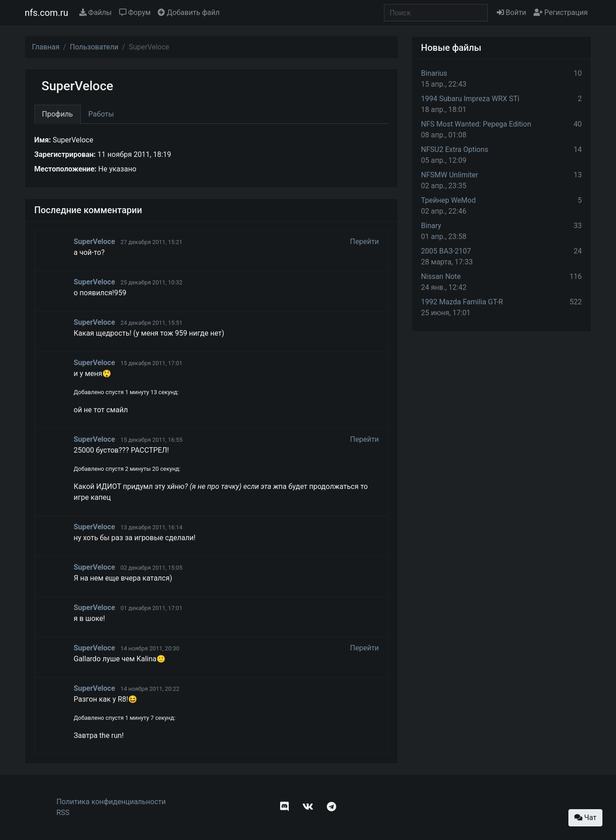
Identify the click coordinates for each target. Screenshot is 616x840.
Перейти (364, 242)
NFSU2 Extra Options (455, 149)
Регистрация (561, 12)
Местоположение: (65, 169)
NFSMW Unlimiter (450, 175)
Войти (512, 12)
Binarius (434, 73)
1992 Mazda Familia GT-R (462, 302)
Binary (431, 226)
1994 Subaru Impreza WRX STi (470, 99)
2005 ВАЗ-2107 (446, 251)
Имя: (43, 140)
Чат (585, 818)
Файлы (96, 12)
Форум (135, 12)
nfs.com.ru (47, 13)
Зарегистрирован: (65, 154)
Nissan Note (441, 276)
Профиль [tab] (58, 114)
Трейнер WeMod (449, 200)
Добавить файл (189, 12)
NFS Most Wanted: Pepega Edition (476, 124)
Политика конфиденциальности (111, 802)
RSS (63, 813)
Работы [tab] (101, 114)
